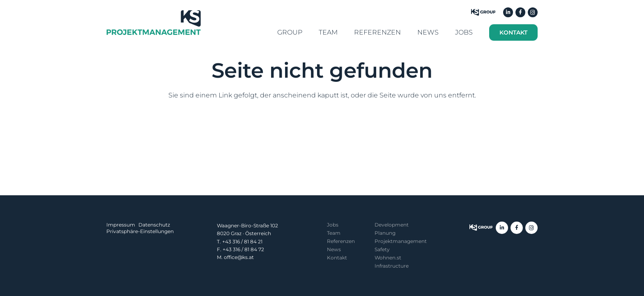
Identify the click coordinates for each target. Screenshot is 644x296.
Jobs (333, 225)
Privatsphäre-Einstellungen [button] (140, 231)
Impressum (121, 225)
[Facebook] (520, 12)
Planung (385, 233)
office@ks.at (239, 257)
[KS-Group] (483, 12)
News (334, 249)
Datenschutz (154, 225)
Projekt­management (401, 241)
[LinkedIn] (508, 12)
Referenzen (341, 241)
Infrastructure (392, 266)
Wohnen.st (388, 258)
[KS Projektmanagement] (154, 23)
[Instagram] (533, 12)
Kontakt (337, 258)
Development (392, 225)
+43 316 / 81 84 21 (242, 242)
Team (334, 233)
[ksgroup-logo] (481, 228)
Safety (382, 249)
